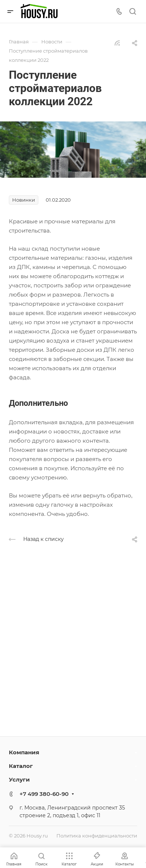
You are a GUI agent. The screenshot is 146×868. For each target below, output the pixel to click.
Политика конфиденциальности (97, 836)
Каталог (21, 766)
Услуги (19, 780)
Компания (24, 752)
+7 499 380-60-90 (44, 794)
